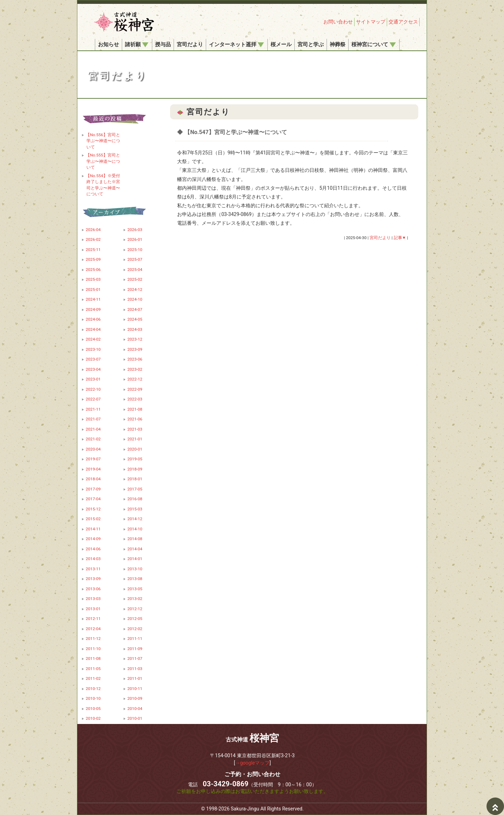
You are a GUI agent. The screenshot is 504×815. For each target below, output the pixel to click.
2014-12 (135, 519)
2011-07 (135, 659)
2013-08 (135, 579)
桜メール (281, 44)
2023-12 (135, 339)
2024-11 (93, 299)
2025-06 (93, 270)
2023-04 (93, 369)
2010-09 (135, 698)
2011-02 (93, 678)
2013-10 (135, 569)
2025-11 (93, 250)
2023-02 (135, 369)
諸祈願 (137, 44)
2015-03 (135, 509)
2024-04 (93, 329)
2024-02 (93, 339)
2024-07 (135, 309)
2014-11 (93, 529)
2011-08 (93, 659)
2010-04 (135, 709)
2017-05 (135, 489)
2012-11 (93, 619)
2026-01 (135, 239)
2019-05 (135, 459)
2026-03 (135, 230)
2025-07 (135, 259)
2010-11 (135, 689)
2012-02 (135, 629)
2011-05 (93, 669)
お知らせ (108, 44)
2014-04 (135, 549)
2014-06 (93, 549)
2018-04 (93, 479)
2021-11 (93, 409)
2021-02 (93, 439)
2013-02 (135, 599)
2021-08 (135, 409)
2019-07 (93, 459)
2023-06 (135, 359)
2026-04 (93, 230)
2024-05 (135, 319)
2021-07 (93, 419)
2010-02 (93, 718)
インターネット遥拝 (236, 44)
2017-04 (93, 499)
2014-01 (135, 559)
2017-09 (93, 489)
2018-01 (135, 479)
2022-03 (135, 399)
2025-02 (135, 279)
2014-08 (135, 539)
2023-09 (135, 349)
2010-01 (135, 718)
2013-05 (135, 589)
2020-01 (135, 449)
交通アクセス (403, 22)
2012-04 (93, 629)
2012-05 (135, 619)
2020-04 (93, 449)
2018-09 (135, 469)
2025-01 (93, 290)
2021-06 (135, 419)
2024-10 (135, 299)
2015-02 (93, 519)
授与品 (163, 44)
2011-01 (135, 678)
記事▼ (400, 238)
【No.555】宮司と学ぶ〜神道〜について (103, 161)
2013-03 (93, 599)
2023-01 (93, 379)
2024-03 (135, 329)
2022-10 (93, 389)
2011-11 (135, 639)
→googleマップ (253, 763)
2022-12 (135, 379)
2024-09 (93, 309)
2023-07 (93, 359)
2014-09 (93, 539)
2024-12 (135, 290)
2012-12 (135, 609)
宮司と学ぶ (311, 44)
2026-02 (93, 239)
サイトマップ (371, 22)
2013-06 (93, 589)
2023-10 (93, 349)
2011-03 (135, 669)
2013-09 (93, 579)
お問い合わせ (338, 22)
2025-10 (135, 250)
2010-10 (93, 698)
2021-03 (135, 429)
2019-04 (93, 469)
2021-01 (135, 439)
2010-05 (93, 709)
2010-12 (93, 689)
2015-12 (93, 509)
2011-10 (93, 649)
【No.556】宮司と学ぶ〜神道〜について (103, 141)
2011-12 (93, 639)
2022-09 (135, 389)
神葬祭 (338, 44)
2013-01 (93, 609)
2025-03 (93, 279)
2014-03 (93, 559)
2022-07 (93, 399)
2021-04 (93, 429)
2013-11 (93, 569)
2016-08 (135, 499)
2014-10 (135, 529)
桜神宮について (374, 44)
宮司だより (190, 44)
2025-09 (93, 259)
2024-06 (93, 319)
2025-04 (135, 270)
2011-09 (135, 649)
